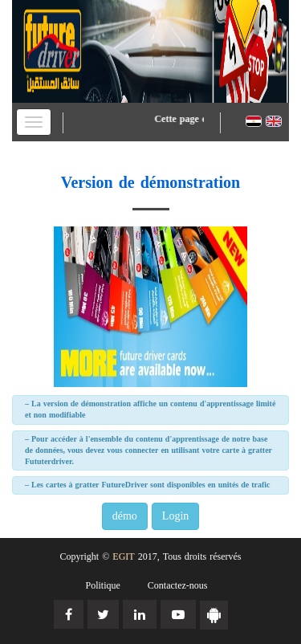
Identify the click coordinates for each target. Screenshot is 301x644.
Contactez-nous (178, 585)
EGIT (123, 556)
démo (125, 516)
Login (175, 516)
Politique (103, 585)
